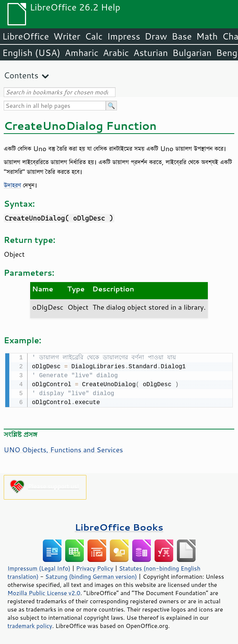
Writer (67, 36)
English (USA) (31, 53)
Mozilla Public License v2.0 (44, 592)
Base (182, 36)
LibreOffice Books (119, 526)
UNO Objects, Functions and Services (63, 449)
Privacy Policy (95, 568)
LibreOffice (26, 36)
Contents (21, 75)
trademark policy (30, 625)
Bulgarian (192, 53)
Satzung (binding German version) (91, 576)
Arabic (116, 53)
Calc (94, 36)
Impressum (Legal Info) (39, 568)
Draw (156, 36)
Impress (124, 36)
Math (207, 36)
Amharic (82, 53)
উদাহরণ (12, 185)
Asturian (151, 53)
